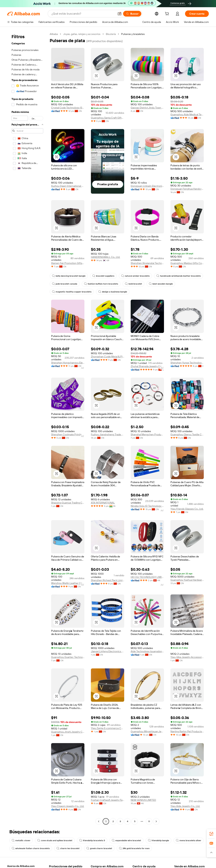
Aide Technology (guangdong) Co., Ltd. (147, 651)
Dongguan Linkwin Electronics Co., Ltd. (147, 186)
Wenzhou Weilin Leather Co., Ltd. (68, 583)
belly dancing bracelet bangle (69, 276)
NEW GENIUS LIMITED (143, 800)
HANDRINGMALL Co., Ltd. (105, 257)
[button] (120, 14)
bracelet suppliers (103, 276)
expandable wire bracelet (126, 840)
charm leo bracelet (68, 848)
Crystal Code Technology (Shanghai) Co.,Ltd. (68, 108)
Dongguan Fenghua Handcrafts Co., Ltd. (187, 189)
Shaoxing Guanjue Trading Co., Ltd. (68, 503)
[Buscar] (132, 14)
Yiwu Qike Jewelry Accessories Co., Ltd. (187, 657)
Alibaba (54, 34)
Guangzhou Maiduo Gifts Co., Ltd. (187, 263)
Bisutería (111, 34)
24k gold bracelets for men (134, 848)
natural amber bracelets (135, 276)
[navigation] (27, 428)
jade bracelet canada (65, 284)
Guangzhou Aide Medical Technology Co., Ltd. (187, 114)
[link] (211, 834)
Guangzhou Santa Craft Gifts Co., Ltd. (108, 118)
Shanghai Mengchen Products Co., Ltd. (147, 434)
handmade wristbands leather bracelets (179, 276)
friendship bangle (158, 840)
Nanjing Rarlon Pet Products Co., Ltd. (187, 731)
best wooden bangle (161, 284)
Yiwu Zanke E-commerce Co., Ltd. (108, 728)
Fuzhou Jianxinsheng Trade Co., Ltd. (108, 434)
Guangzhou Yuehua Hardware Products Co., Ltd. (187, 580)
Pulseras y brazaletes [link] (133, 34)
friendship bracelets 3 (92, 840)
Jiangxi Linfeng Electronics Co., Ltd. (108, 651)
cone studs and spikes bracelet (55, 840)
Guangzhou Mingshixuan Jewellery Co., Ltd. (147, 731)
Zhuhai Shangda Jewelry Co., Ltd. (147, 366)
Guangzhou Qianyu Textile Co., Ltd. (187, 434)
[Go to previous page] (99, 821)
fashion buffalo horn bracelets (101, 284)
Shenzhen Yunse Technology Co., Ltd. (187, 363)
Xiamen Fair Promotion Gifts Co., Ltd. (68, 263)
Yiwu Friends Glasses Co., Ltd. (187, 509)
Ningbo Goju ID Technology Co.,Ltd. (147, 506)
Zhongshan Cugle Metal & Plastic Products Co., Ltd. (108, 357)
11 (149, 821)
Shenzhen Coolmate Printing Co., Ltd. (68, 434)
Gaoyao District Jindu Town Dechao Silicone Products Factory (147, 108)
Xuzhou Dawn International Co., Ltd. (68, 186)
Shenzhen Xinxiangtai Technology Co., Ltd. (147, 263)
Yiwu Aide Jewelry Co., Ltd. (185, 806)
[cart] (168, 14)
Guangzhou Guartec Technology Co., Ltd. (68, 657)
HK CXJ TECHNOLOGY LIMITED (147, 577)
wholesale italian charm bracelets (31, 848)
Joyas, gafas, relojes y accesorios (82, 34)
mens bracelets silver (189, 840)
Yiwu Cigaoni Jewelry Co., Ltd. (68, 806)
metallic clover (21, 840)
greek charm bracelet (99, 848)
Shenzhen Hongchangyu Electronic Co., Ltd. (68, 363)
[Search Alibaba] (83, 14)
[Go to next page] (156, 821)
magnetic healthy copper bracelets (72, 292)
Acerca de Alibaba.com (21, 866)
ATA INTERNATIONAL (103, 503)
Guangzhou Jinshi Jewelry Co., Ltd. (68, 732)
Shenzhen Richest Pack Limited (108, 580)
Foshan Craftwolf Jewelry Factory (108, 800)
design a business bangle (113, 292)
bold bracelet (133, 284)
